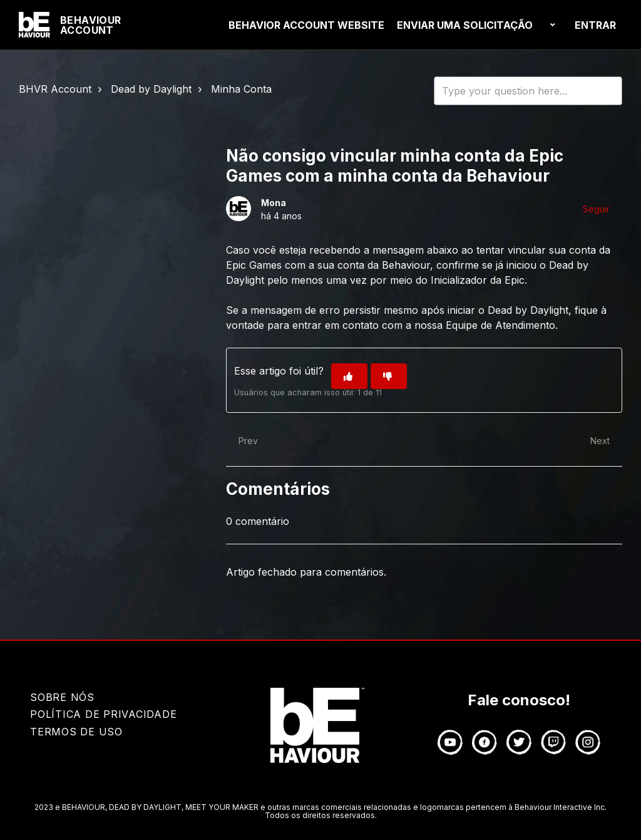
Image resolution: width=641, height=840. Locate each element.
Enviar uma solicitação (465, 25)
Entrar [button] (595, 25)
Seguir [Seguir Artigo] (596, 209)
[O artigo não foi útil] (389, 376)
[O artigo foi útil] (349, 376)
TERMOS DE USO (76, 732)
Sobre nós (62, 697)
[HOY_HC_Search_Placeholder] (528, 91)
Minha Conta (241, 89)
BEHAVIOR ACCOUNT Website (306, 25)
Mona (274, 203)
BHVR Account (55, 89)
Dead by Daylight (151, 89)
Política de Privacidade (103, 714)
